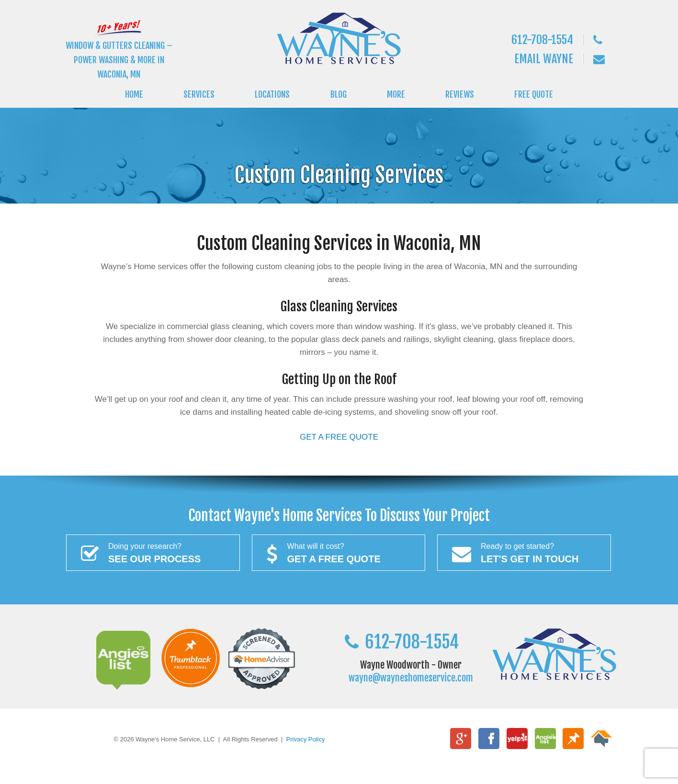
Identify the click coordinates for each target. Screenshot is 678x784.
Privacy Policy (306, 739)
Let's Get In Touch (524, 552)
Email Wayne (544, 59)
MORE (396, 94)
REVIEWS (460, 94)
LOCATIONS (272, 94)
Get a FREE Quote (339, 552)
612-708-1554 (542, 40)
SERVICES (199, 94)
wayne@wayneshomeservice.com (411, 678)
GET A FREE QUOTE (339, 437)
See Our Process (153, 552)
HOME (134, 94)
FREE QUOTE (534, 94)
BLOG (339, 94)
